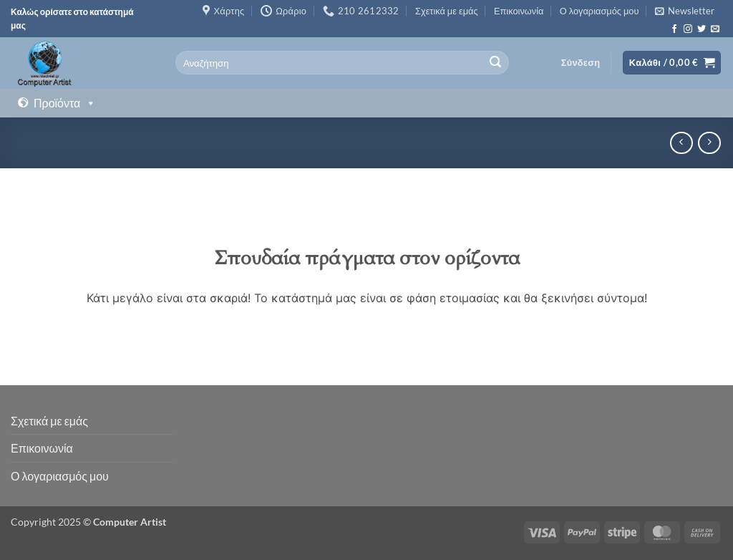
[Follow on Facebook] (674, 29)
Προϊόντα (65, 103)
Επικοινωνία (519, 11)
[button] (685, 11)
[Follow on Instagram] (688, 29)
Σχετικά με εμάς (447, 11)
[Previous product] (709, 143)
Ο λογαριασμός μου (599, 11)
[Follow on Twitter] (702, 29)
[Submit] (496, 63)
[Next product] (681, 143)
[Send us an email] (715, 29)
